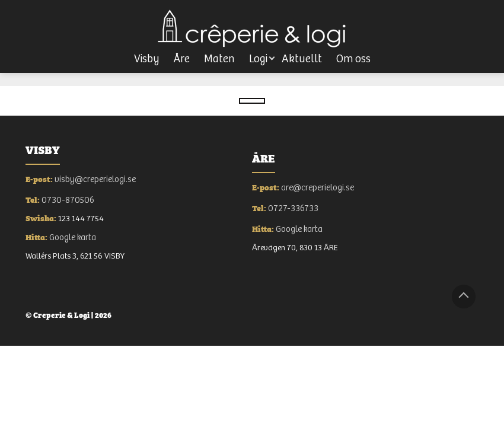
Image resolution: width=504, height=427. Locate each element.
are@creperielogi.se (318, 188)
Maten (219, 59)
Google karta (73, 238)
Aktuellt (302, 59)
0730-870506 (68, 200)
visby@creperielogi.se (95, 179)
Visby (147, 59)
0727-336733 (293, 208)
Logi (258, 59)
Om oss (353, 59)
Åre (182, 59)
